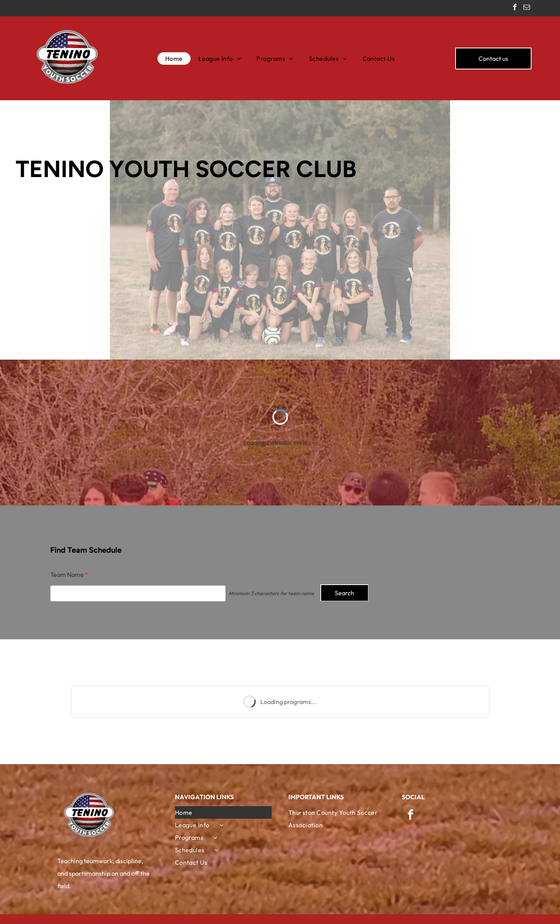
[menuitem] (174, 59)
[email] (527, 8)
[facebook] (515, 8)
